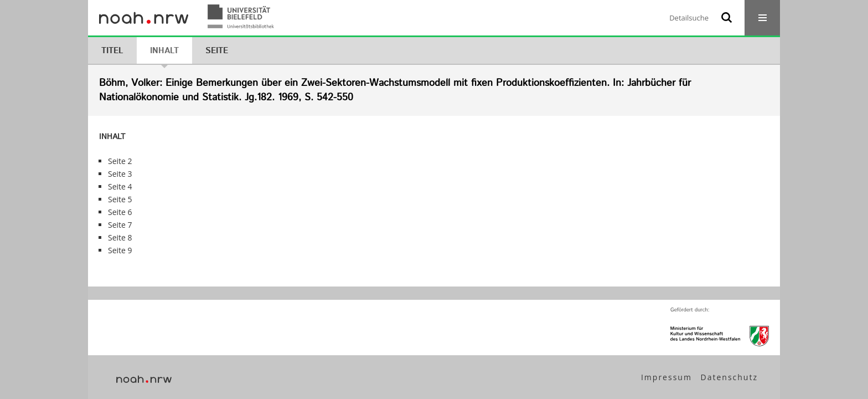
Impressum (666, 377)
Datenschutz (729, 377)
